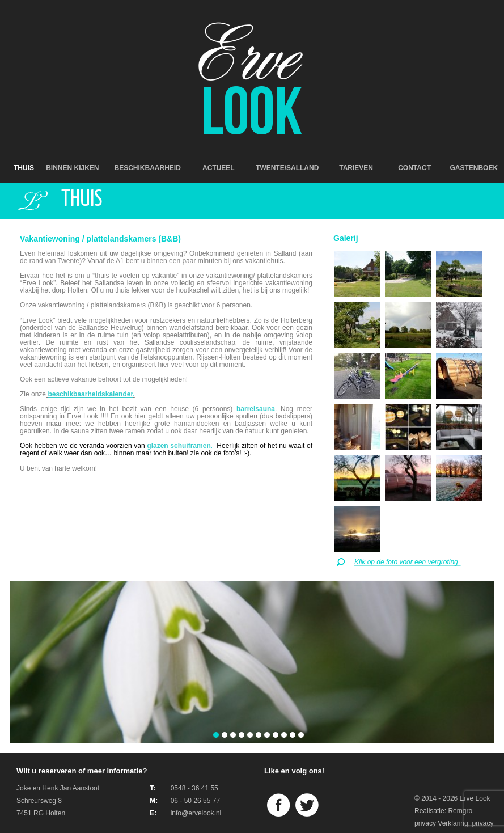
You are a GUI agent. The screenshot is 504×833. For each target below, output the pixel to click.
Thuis (24, 168)
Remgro (460, 811)
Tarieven (356, 168)
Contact (414, 168)
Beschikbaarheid (147, 168)
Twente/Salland (287, 168)
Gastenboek (474, 168)
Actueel (219, 168)
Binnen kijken (72, 168)
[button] (216, 735)
